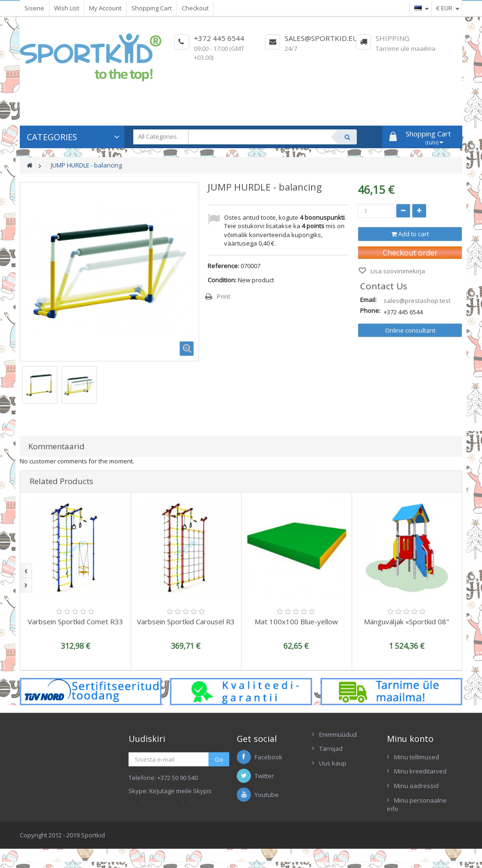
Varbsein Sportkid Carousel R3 (186, 621)
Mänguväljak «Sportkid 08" (406, 621)
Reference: (223, 266)
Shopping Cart (152, 8)
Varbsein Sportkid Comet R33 (76, 621)
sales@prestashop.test (417, 301)
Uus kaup (333, 763)
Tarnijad (331, 749)
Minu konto (410, 739)
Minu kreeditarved (420, 771)
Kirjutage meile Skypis (181, 791)
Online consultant (410, 330)
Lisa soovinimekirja (397, 271)
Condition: (222, 280)
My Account (105, 8)
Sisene (34, 8)
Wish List (67, 8)
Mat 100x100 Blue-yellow (296, 621)
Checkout (195, 8)
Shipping (393, 38)
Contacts (332, 778)
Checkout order (410, 253)
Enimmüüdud (338, 734)
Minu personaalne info (417, 805)
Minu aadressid (416, 786)
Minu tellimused (417, 757)
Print (224, 296)
